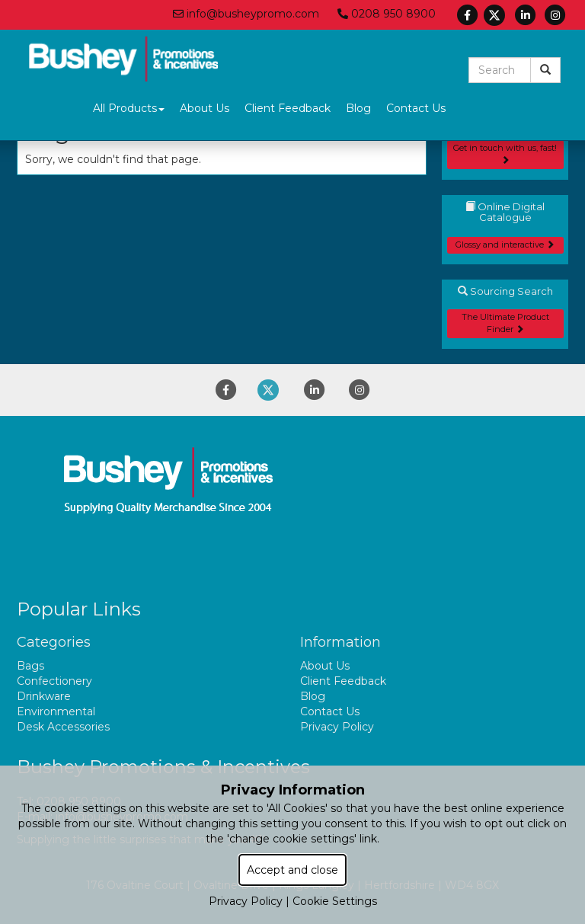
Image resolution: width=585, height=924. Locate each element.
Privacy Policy (337, 727)
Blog (358, 108)
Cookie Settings (335, 901)
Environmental (56, 711)
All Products (129, 108)
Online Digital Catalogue (505, 212)
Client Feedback (288, 108)
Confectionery (54, 681)
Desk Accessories (63, 727)
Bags (30, 666)
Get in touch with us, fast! (505, 153)
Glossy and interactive (505, 245)
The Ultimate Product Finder (505, 323)
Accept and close (292, 870)
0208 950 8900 (387, 14)
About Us (205, 108)
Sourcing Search (505, 291)
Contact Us (416, 108)
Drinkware (44, 696)
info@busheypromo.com (246, 14)
